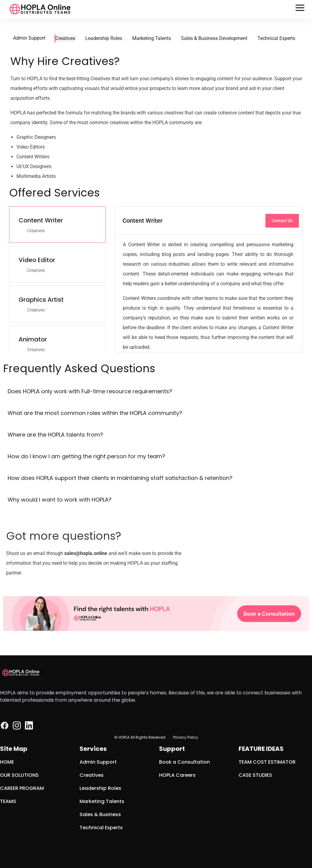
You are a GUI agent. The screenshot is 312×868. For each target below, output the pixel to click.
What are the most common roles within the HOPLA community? (95, 413)
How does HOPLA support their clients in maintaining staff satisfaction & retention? (120, 478)
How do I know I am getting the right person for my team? (86, 456)
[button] (300, 9)
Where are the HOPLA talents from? (55, 435)
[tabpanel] (209, 279)
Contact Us (282, 221)
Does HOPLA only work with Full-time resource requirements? (90, 391)
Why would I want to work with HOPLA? (60, 500)
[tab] (57, 225)
